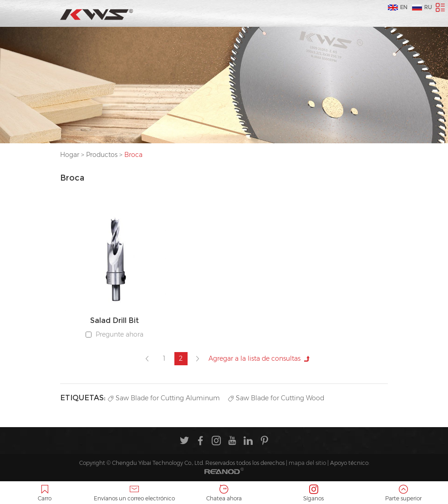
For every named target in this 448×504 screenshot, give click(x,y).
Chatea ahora (224, 493)
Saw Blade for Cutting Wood (276, 398)
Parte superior (403, 493)
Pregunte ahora (120, 334)
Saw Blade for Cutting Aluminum (164, 398)
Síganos (313, 493)
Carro (45, 493)
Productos (102, 155)
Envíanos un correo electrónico (135, 493)
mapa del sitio (307, 463)
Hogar (70, 155)
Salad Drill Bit (115, 320)
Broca (133, 155)
